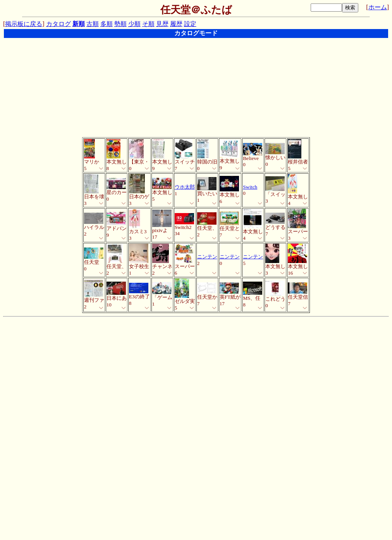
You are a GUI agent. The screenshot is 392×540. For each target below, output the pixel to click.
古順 (93, 24)
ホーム (378, 7)
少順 (134, 24)
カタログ (58, 24)
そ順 (148, 24)
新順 (79, 24)
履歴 (176, 24)
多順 (107, 24)
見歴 (162, 24)
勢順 (120, 24)
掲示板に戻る (24, 24)
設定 (190, 24)
